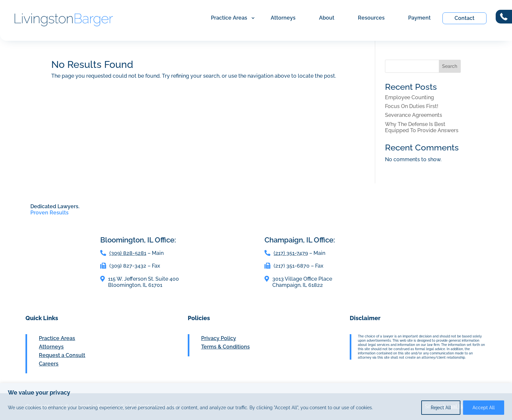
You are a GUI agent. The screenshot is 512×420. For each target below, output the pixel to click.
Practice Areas (229, 18)
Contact (464, 18)
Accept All (484, 408)
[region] (256, 402)
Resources (371, 18)
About (327, 18)
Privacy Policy (219, 338)
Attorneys (283, 18)
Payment (419, 18)
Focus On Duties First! (412, 106)
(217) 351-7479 (291, 253)
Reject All (441, 408)
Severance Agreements (414, 115)
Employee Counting (409, 97)
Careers (49, 364)
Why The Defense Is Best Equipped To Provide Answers (422, 127)
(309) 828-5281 (128, 253)
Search (450, 66)
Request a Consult (62, 355)
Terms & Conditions (225, 347)
